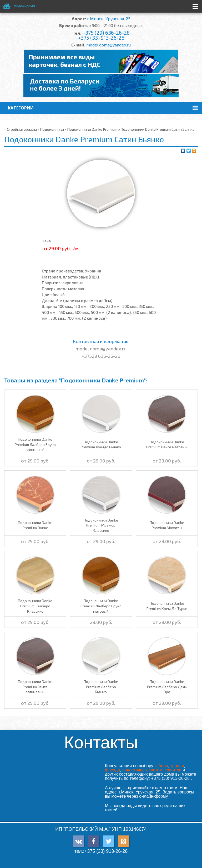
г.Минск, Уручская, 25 (109, 19)
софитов (173, 770)
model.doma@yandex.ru (108, 45)
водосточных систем (142, 770)
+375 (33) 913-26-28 (101, 38)
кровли (177, 766)
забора (161, 766)
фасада (112, 770)
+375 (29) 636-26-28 (106, 33)
